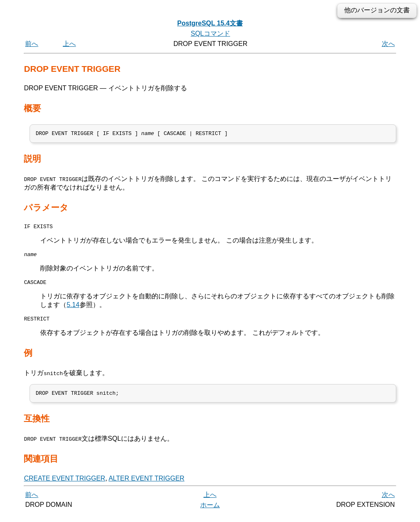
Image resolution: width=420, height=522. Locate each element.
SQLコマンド (210, 33)
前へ (32, 44)
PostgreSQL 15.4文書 (210, 23)
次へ (388, 44)
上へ (69, 44)
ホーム (210, 513)
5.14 (73, 310)
